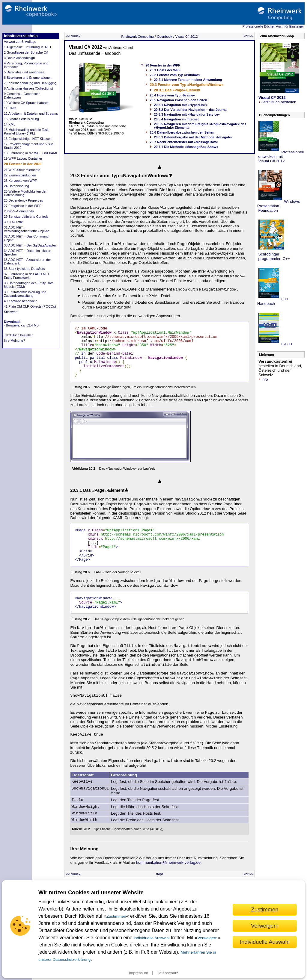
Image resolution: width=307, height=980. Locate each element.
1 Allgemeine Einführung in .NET (28, 47)
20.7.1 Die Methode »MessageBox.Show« (186, 147)
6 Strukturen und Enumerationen (28, 78)
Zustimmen (116, 916)
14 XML (10, 124)
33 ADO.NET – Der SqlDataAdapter (30, 245)
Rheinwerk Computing (137, 37)
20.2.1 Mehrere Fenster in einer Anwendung (188, 80)
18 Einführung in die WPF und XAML (31, 153)
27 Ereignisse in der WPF (23, 206)
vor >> (248, 36)
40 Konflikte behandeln (21, 301)
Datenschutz (167, 973)
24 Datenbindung (16, 186)
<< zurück (73, 36)
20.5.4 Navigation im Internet (176, 119)
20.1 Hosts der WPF (165, 70)
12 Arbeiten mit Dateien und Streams (31, 114)
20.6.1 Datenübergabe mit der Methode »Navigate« (193, 137)
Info (263, 379)
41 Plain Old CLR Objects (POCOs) (30, 306)
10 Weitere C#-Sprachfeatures (26, 103)
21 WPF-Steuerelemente (22, 170)
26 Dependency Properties (23, 200)
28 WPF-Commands (19, 211)
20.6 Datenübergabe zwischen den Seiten (182, 132)
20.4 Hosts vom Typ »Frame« (172, 95)
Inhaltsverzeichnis (21, 36)
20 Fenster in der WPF (23, 164)
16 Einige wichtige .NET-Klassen (28, 139)
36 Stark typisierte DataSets (24, 269)
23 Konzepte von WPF (20, 181)
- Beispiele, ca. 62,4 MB (21, 325)
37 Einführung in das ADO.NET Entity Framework (27, 276)
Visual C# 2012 (186, 37)
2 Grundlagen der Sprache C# (26, 52)
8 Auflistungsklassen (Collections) (28, 88)
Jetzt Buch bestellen (19, 335)
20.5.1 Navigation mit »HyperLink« (181, 105)
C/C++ (286, 344)
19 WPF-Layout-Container (23, 158)
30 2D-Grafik (13, 222)
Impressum (139, 973)
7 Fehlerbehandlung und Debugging (30, 83)
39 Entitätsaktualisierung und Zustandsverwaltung (25, 294)
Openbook (165, 37)
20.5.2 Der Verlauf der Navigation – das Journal (191, 110)
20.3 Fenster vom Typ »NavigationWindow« (186, 85)
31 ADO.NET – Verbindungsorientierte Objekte (27, 229)
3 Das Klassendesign (19, 58)
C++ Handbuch (273, 301)
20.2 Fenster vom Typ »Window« (175, 75)
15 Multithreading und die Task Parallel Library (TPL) (26, 131)
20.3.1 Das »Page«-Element (177, 90)
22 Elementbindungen (20, 175)
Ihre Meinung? (14, 341)
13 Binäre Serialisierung (21, 119)
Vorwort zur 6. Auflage (20, 42)
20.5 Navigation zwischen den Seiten (178, 100)
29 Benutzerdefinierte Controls (26, 217)
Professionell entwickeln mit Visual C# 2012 (280, 156)
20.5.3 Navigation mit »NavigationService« (187, 114)
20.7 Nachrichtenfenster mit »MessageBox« (184, 142)
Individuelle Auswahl (265, 942)
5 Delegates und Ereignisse (24, 72)
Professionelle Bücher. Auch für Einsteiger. (274, 26)
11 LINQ (10, 108)
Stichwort (11, 312)
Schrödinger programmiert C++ (274, 256)
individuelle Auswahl (152, 938)
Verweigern (208, 938)
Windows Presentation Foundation (279, 206)
